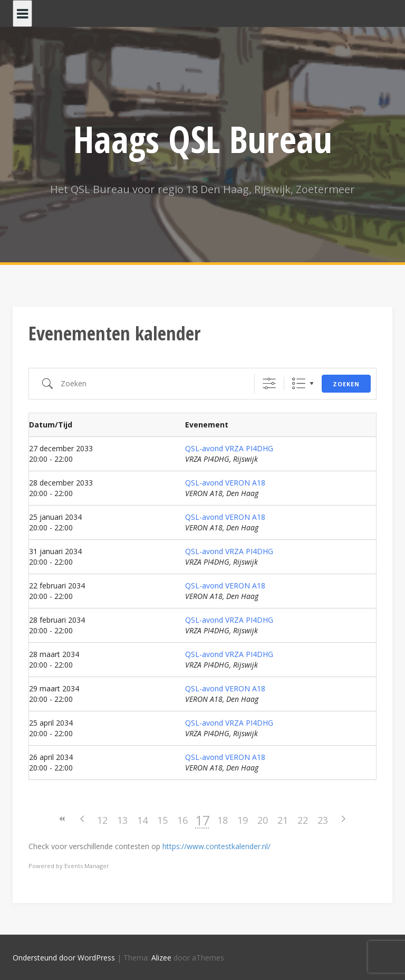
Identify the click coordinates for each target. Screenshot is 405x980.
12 (102, 820)
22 (303, 820)
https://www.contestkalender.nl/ (216, 846)
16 (182, 820)
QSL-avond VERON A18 (225, 483)
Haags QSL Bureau (203, 139)
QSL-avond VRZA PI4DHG (229, 448)
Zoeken (346, 384)
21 (283, 820)
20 (263, 820)
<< (62, 819)
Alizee (161, 958)
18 (223, 820)
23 (323, 820)
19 (243, 820)
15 (162, 820)
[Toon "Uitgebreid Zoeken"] (269, 383)
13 (122, 820)
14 (142, 820)
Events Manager (87, 866)
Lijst (299, 383)
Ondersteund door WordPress (64, 958)
